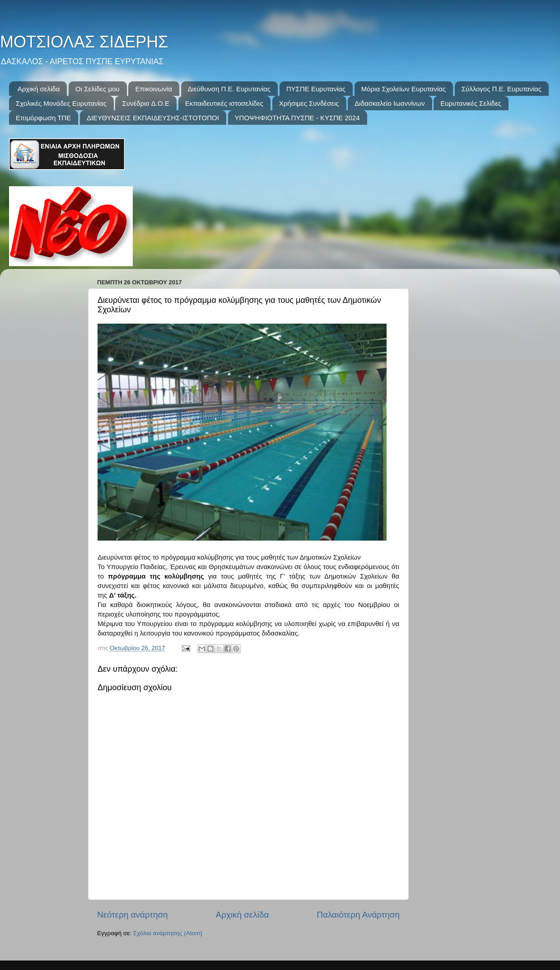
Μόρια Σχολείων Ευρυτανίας (404, 89)
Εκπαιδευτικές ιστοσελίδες (224, 103)
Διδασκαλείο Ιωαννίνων (390, 103)
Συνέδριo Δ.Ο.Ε (145, 103)
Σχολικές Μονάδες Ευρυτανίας (61, 103)
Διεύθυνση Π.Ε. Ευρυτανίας (229, 89)
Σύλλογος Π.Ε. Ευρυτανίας (502, 89)
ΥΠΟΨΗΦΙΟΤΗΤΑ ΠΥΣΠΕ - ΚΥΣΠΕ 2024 (297, 118)
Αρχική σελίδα (39, 89)
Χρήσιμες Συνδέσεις (309, 103)
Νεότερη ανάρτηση (133, 915)
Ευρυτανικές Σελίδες (471, 103)
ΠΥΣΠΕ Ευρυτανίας (316, 89)
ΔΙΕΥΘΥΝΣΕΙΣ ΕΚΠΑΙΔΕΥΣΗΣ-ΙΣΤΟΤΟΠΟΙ (153, 118)
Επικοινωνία (153, 89)
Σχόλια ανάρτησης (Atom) (168, 933)
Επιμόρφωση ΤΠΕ (43, 118)
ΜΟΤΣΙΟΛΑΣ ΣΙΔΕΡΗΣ (84, 42)
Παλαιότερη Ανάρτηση (358, 915)
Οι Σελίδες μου (98, 89)
